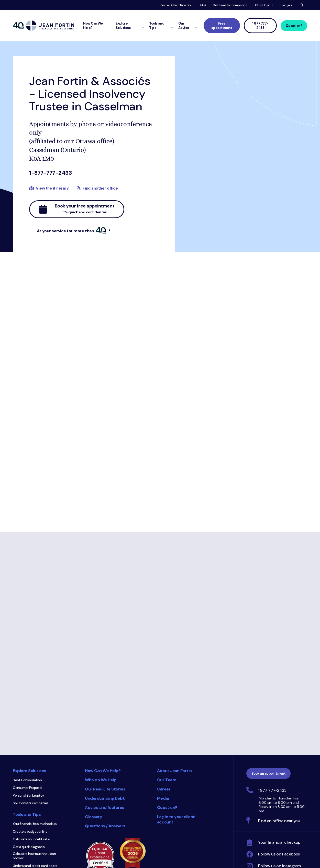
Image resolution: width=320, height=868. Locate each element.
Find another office (97, 188)
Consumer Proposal (27, 788)
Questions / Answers (105, 826)
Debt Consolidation (27, 780)
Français (286, 5)
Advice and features (105, 807)
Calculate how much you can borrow (34, 856)
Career (164, 789)
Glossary (93, 817)
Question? (294, 26)
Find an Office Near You (177, 5)
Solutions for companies (230, 5)
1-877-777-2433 (50, 173)
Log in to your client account (176, 819)
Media (163, 798)
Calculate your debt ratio (31, 839)
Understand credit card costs (35, 866)
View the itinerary (52, 188)
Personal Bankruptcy (28, 795)
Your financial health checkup (35, 824)
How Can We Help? (103, 771)
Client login (263, 5)
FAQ (203, 5)
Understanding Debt (105, 798)
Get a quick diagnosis (29, 847)
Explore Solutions (30, 771)
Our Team (167, 780)
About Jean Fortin (174, 771)
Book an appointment (269, 773)
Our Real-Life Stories (105, 789)
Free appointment (222, 26)
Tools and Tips (27, 814)
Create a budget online (30, 832)
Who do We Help (101, 780)
